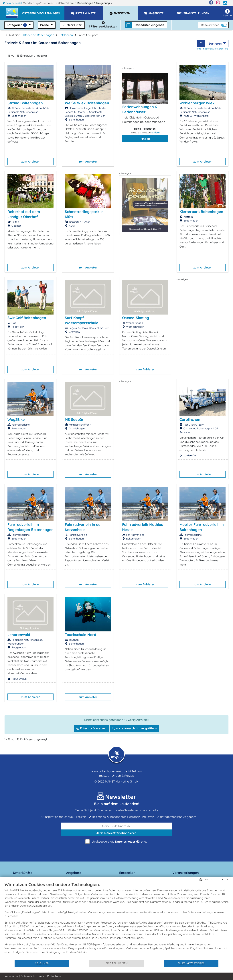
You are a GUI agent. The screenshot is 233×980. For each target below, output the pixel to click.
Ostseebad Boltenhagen (38, 35)
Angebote (74, 873)
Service (227, 13)
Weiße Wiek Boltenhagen (87, 103)
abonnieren (116, 833)
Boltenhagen (95, 3)
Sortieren (215, 44)
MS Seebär (74, 419)
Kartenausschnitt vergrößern (134, 728)
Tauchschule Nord (80, 635)
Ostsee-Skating (136, 318)
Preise (45, 25)
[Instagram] (218, 3)
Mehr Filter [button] (72, 25)
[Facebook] (211, 3)
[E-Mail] (116, 826)
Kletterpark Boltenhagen (201, 212)
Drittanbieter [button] (55, 976)
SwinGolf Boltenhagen (27, 318)
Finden (145, 139)
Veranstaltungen (186, 873)
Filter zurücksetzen (91, 728)
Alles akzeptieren (191, 963)
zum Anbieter (31, 161)
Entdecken (66, 35)
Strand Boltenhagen (25, 103)
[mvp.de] (225, 3)
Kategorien (17, 25)
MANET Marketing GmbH (122, 781)
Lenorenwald (19, 635)
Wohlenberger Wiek (197, 103)
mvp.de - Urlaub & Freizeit (116, 776)
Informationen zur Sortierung (213, 49)
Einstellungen (117, 963)
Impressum (11, 976)
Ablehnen (42, 963)
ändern (156, 133)
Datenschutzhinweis (32, 976)
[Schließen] (228, 880)
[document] (116, 920)
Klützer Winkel (66, 3)
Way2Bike (16, 419)
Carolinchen (190, 419)
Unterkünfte (23, 873)
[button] (43, 12)
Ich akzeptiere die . (116, 842)
